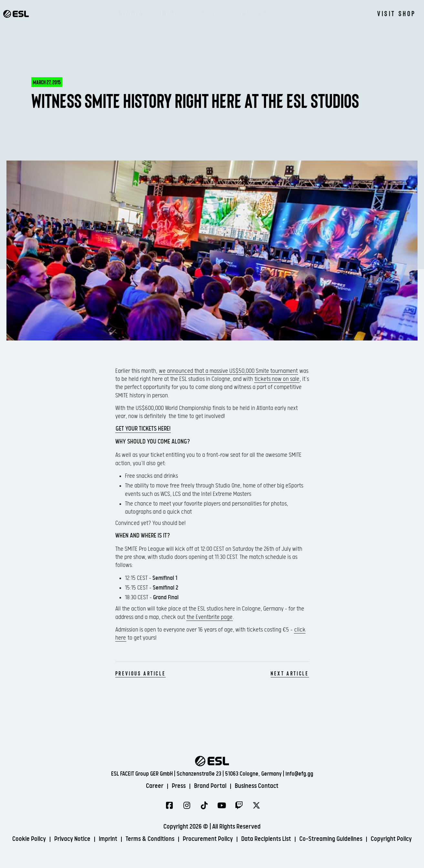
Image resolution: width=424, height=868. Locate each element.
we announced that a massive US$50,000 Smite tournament (228, 371)
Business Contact (257, 786)
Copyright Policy (391, 839)
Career (155, 786)
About (296, 13)
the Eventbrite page (210, 617)
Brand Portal (210, 786)
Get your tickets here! (143, 429)
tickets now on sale (277, 379)
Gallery (252, 13)
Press (179, 786)
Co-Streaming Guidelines (331, 839)
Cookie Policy (29, 839)
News (211, 13)
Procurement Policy (208, 839)
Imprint (108, 839)
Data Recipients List (266, 839)
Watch (173, 13)
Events (131, 13)
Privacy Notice (72, 839)
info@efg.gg (299, 774)
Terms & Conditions (150, 839)
